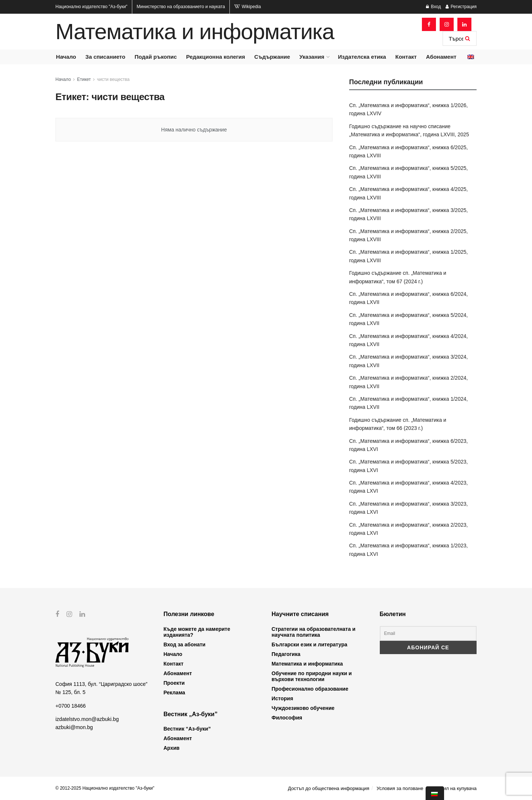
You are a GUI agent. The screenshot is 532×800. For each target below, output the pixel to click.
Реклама (175, 693)
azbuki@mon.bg (74, 727)
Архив (172, 748)
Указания (312, 57)
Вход (433, 7)
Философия (287, 718)
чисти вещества (113, 79)
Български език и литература (309, 645)
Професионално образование (310, 689)
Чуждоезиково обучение (303, 708)
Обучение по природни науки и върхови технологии (312, 676)
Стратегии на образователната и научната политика (313, 632)
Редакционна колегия (216, 57)
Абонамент (441, 57)
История (282, 698)
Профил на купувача (453, 788)
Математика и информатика (195, 32)
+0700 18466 (71, 705)
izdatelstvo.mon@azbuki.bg (87, 719)
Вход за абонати (185, 645)
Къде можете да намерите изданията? (197, 632)
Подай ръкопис (156, 57)
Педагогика (286, 654)
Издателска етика (362, 57)
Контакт (406, 57)
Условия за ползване (400, 788)
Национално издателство (91, 7)
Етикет (84, 79)
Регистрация (461, 7)
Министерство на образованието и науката (181, 7)
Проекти (174, 683)
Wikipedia (248, 7)
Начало (66, 57)
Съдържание (272, 57)
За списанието (105, 57)
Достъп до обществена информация (328, 788)
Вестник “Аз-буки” (187, 729)
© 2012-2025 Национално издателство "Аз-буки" (105, 788)
